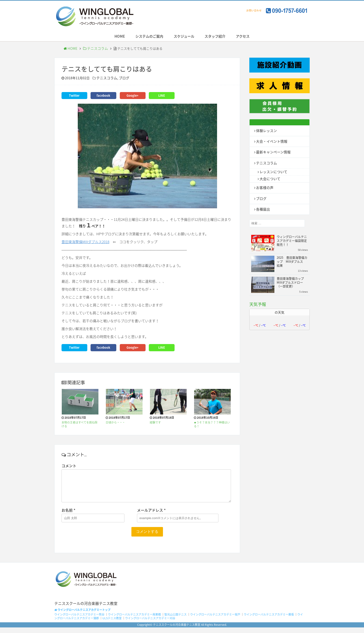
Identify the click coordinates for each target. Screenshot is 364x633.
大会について (269, 180)
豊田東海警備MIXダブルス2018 (85, 243)
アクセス (249, 37)
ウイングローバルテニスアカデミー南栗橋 (134, 620)
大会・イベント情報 (271, 142)
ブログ (122, 80)
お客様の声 (264, 189)
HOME (113, 37)
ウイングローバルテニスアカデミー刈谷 (150, 624)
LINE (162, 97)
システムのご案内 (146, 37)
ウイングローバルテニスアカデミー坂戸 (215, 620)
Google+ (133, 97)
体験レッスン (266, 132)
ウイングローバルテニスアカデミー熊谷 (79, 620)
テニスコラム (94, 50)
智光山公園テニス (175, 620)
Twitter (74, 97)
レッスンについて (273, 172)
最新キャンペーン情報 (272, 153)
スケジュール (184, 37)
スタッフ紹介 (218, 37)
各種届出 (263, 210)
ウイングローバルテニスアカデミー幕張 (269, 620)
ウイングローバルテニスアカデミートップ (82, 615)
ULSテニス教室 (112, 624)
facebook (103, 97)
